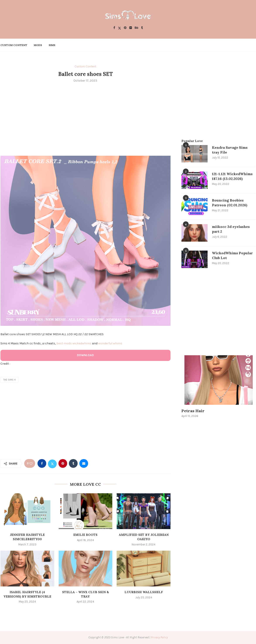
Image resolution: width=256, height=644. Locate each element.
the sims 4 (9, 380)
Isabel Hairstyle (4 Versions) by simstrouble (27, 594)
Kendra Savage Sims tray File (230, 150)
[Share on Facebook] (42, 463)
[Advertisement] (85, 119)
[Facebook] (114, 28)
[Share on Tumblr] (73, 463)
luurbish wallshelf (144, 592)
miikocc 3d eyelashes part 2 (231, 229)
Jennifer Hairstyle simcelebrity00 (27, 537)
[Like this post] (31, 464)
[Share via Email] (84, 463)
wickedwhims (82, 343)
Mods (38, 45)
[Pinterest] (125, 28)
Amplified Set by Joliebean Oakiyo (144, 537)
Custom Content (14, 45)
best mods (64, 343)
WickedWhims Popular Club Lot (232, 255)
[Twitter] (119, 28)
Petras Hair (193, 411)
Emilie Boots (85, 535)
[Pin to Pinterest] (63, 463)
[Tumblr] (142, 28)
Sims (52, 45)
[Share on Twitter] (52, 463)
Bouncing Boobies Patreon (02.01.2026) (230, 203)
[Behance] (137, 28)
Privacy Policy (159, 637)
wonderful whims (110, 343)
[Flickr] (131, 28)
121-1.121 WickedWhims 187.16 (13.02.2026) (232, 176)
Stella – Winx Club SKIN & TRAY (85, 594)
